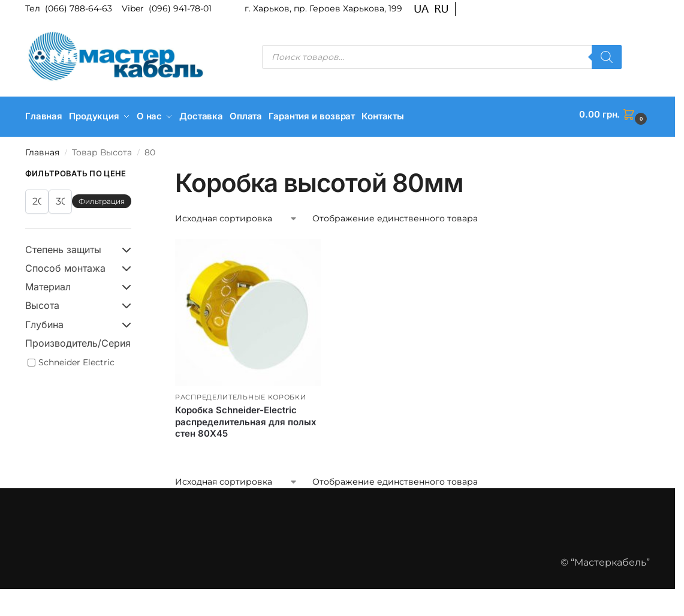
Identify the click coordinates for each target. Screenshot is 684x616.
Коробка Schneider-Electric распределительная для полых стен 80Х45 (246, 418)
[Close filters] (135, 171)
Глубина (78, 321)
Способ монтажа (78, 264)
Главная (42, 148)
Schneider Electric (76, 359)
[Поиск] (607, 57)
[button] (614, 115)
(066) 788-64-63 (80, 8)
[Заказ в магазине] (236, 215)
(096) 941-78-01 (180, 8)
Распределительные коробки (241, 393)
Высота (78, 302)
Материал (78, 283)
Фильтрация (102, 198)
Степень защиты (78, 246)
